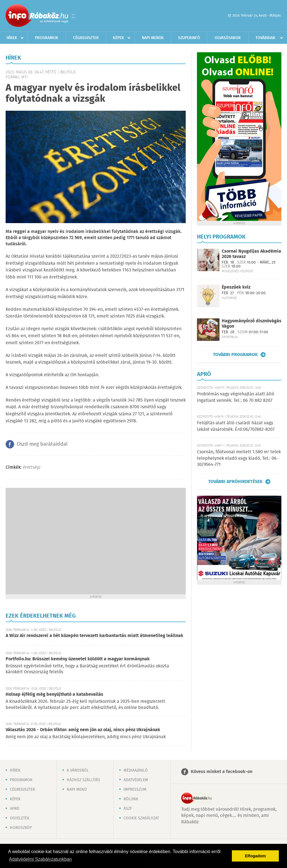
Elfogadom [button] (255, 856)
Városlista (73, 16)
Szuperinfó (189, 38)
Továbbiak (265, 38)
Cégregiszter (86, 38)
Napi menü (77, 790)
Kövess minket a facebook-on (222, 772)
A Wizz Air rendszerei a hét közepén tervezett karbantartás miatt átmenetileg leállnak (94, 636)
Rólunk (131, 799)
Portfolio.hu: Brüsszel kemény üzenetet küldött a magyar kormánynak (78, 659)
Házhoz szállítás (83, 780)
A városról (78, 770)
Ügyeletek (20, 818)
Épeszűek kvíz (236, 287)
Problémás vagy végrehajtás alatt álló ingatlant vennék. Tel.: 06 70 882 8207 (236, 397)
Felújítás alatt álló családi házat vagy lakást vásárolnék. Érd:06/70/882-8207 (236, 426)
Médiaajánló (136, 770)
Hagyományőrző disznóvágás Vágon (252, 324)
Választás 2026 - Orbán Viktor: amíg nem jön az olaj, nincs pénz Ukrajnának (83, 730)
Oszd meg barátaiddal (42, 444)
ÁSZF (128, 809)
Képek (118, 38)
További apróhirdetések (235, 482)
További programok (235, 355)
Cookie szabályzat (141, 818)
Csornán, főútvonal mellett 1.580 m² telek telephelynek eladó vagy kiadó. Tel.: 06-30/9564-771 (239, 458)
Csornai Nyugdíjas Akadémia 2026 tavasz (251, 254)
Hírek (12, 38)
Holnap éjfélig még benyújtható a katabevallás (54, 694)
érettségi (32, 467)
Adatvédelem (136, 780)
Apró (15, 809)
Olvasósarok (228, 38)
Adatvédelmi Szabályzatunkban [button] (40, 859)
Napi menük (153, 38)
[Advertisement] (53, 540)
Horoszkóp (21, 828)
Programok (47, 38)
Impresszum (135, 790)
